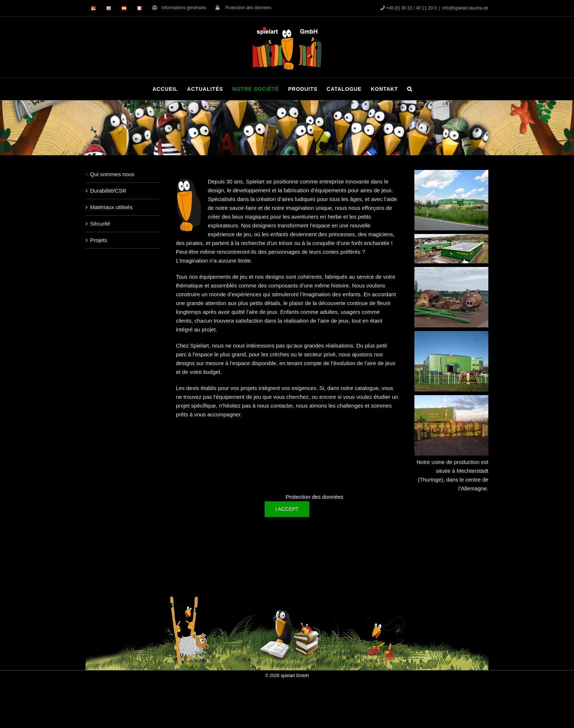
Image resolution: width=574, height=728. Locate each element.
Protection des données (314, 497)
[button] (410, 89)
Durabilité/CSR (108, 191)
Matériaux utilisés (111, 207)
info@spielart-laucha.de (465, 8)
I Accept (287, 509)
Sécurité (100, 224)
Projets (99, 240)
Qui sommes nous (112, 174)
